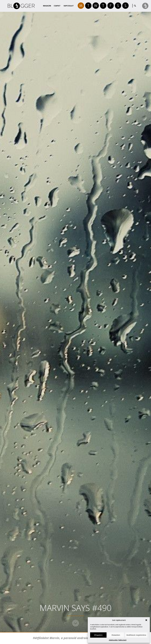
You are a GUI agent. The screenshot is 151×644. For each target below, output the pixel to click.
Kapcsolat (69, 6)
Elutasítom (116, 635)
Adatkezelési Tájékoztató (118, 640)
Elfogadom (98, 635)
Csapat (57, 6)
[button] (146, 620)
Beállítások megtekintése (136, 635)
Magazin (47, 6)
